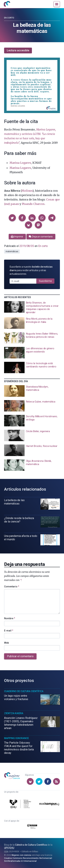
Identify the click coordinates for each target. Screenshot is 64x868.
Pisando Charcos (33, 204)
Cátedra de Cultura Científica (31, 845)
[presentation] (32, 307)
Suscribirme (45, 281)
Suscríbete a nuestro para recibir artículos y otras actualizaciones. (31, 270)
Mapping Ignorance (16, 738)
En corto (9, 18)
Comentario (12, 587)
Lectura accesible (18, 50)
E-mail (9, 631)
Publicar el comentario (20, 656)
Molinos (27, 191)
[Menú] (57, 4)
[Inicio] (7, 4)
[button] (12, 218)
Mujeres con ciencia (21, 855)
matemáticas (12, 251)
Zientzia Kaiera (14, 713)
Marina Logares (20, 163)
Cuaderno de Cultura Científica (24, 691)
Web (6, 643)
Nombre (10, 618)
